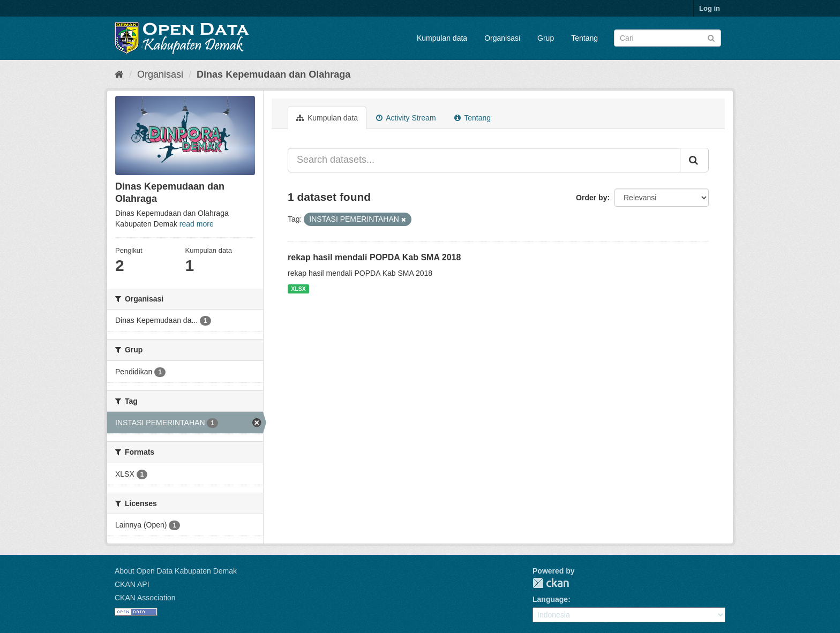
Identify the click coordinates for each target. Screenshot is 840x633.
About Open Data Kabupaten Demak (176, 571)
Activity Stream (406, 118)
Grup (546, 38)
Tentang (584, 38)
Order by (591, 198)
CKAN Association (145, 598)
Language (550, 599)
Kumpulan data (442, 38)
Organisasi (502, 38)
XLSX (298, 289)
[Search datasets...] (484, 160)
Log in (710, 8)
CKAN (551, 583)
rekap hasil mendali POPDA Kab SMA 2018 (374, 257)
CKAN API (132, 584)
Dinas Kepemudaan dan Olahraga (273, 74)
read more (197, 224)
